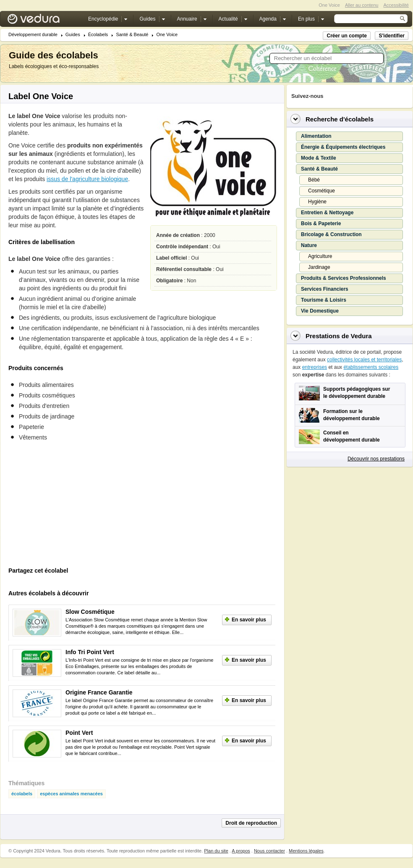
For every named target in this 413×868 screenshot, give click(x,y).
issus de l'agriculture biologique (87, 179)
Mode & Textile (319, 158)
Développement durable (33, 35)
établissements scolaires (371, 367)
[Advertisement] (71, 507)
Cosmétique (322, 191)
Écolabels (98, 35)
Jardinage (319, 267)
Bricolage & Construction (331, 234)
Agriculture (320, 256)
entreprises (315, 367)
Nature (309, 245)
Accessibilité (396, 5)
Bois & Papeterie (321, 224)
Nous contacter (269, 851)
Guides (73, 35)
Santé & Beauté (132, 35)
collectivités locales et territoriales (364, 360)
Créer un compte (346, 36)
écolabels (22, 794)
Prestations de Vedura (339, 336)
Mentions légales (306, 851)
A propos (241, 851)
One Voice (167, 35)
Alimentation (316, 136)
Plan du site (216, 851)
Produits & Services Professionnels (344, 278)
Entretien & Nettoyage (327, 213)
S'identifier (392, 36)
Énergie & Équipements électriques (343, 147)
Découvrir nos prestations (376, 459)
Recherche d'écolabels (340, 119)
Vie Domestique (320, 311)
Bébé (314, 180)
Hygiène (317, 202)
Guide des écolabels (54, 55)
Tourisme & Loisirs (324, 300)
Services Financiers (325, 289)
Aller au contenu (362, 5)
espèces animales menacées (71, 794)
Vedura (43, 21)
